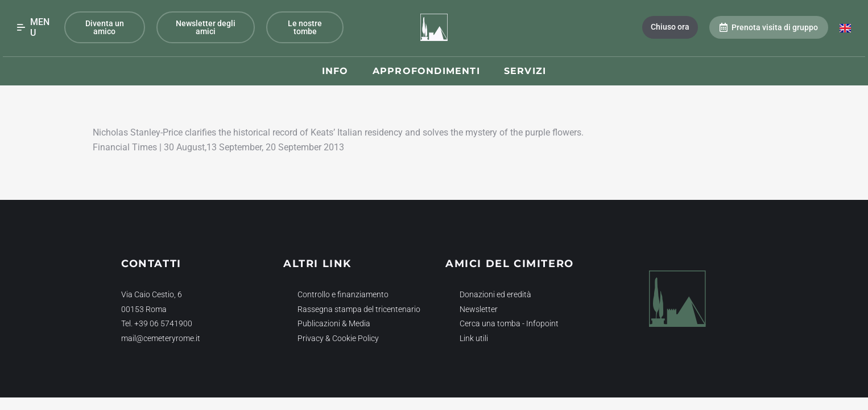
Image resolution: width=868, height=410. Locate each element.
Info (335, 71)
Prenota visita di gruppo (769, 27)
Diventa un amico (105, 27)
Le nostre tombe (305, 27)
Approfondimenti (426, 71)
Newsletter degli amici (206, 27)
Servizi (525, 71)
